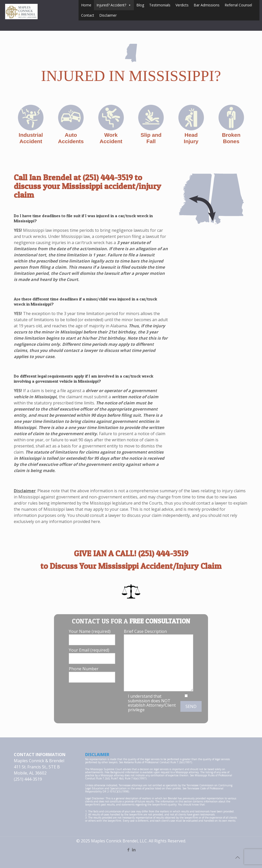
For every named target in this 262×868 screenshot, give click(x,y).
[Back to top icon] (237, 857)
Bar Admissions (207, 5)
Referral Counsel (238, 5)
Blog (140, 5)
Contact (88, 15)
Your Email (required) (92, 656)
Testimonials (160, 5)
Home (86, 5)
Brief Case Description (159, 660)
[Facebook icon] (128, 850)
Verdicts (182, 5)
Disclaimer (108, 15)
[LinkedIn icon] (134, 850)
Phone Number (92, 674)
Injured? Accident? (114, 5)
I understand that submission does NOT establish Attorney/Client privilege (152, 703)
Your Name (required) (92, 637)
